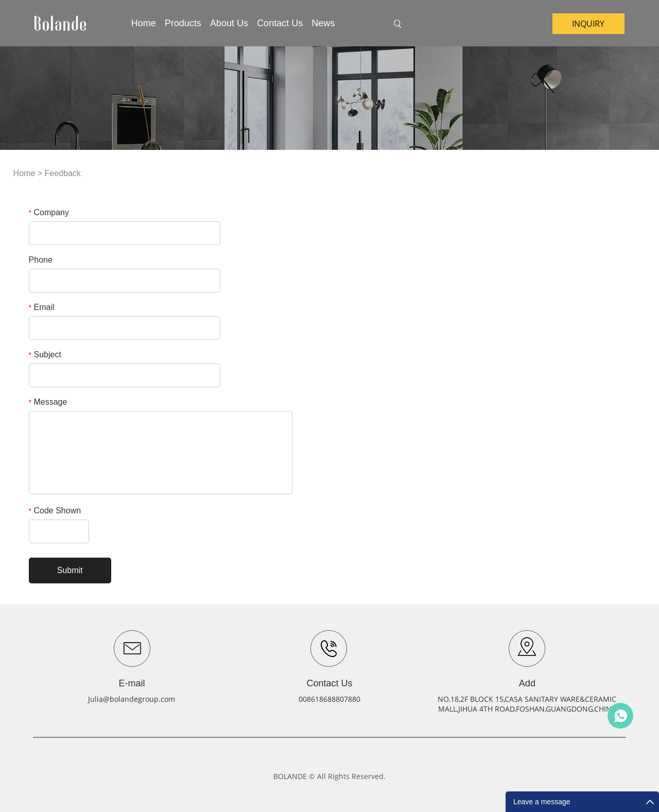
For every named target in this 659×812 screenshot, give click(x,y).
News (323, 23)
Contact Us (280, 23)
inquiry (588, 24)
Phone (41, 260)
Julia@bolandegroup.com (132, 699)
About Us (229, 23)
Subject (45, 355)
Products (183, 23)
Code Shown (55, 511)
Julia (620, 716)
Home (144, 23)
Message (48, 402)
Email (42, 307)
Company (49, 212)
